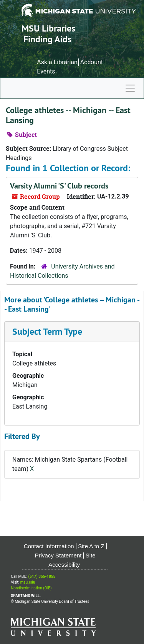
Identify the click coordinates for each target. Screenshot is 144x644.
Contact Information (49, 546)
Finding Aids (47, 39)
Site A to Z (91, 546)
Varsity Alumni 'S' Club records (59, 186)
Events (46, 71)
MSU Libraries (48, 28)
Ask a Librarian (57, 62)
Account (92, 62)
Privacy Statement (58, 555)
